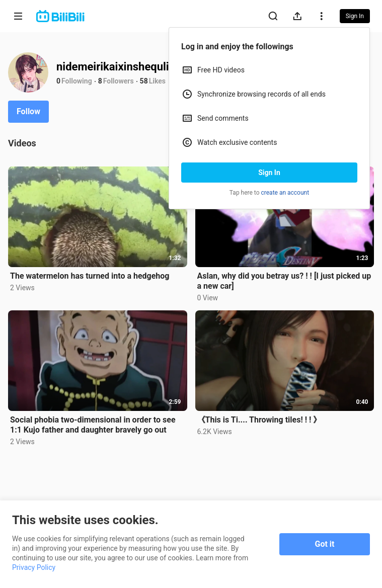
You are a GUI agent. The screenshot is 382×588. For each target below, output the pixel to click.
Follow (28, 111)
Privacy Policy (34, 567)
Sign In (269, 173)
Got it (325, 544)
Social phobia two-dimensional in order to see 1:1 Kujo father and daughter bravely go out (93, 425)
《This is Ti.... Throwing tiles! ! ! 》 (259, 420)
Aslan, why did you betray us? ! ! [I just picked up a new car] (284, 281)
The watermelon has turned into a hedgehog (90, 276)
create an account (285, 193)
